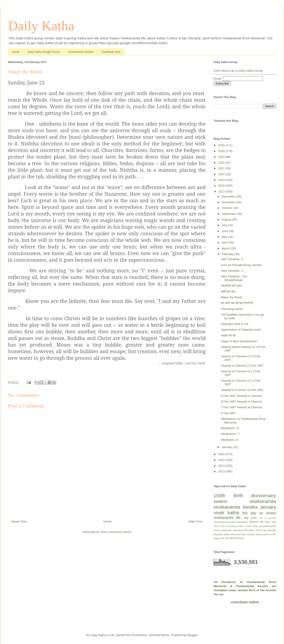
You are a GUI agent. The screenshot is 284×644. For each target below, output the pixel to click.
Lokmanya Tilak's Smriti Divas (242, 526)
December (229, 196)
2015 (222, 460)
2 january (270, 518)
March (226, 248)
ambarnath (226, 530)
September (229, 214)
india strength (269, 530)
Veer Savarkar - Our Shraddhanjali (234, 278)
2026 (222, 145)
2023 (222, 157)
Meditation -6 (229, 440)
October (227, 208)
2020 (222, 174)
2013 (222, 471)
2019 (222, 180)
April (225, 242)
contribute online (245, 602)
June (225, 231)
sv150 (273, 534)
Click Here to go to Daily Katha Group (238, 71)
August (227, 219)
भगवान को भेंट (228, 336)
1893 (267, 522)
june (254, 518)
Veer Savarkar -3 (232, 259)
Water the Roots (231, 297)
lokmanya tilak (238, 534)
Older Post (195, 521)
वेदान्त (242, 539)
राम (223, 539)
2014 (222, 466)
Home (16, 52)
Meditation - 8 (230, 428)
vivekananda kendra (236, 507)
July (225, 225)
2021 (222, 168)
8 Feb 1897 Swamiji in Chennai (241, 402)
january (268, 507)
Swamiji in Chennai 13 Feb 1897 (242, 366)
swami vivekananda (245, 501)
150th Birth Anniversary (245, 496)
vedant (217, 539)
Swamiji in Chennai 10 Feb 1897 (242, 390)
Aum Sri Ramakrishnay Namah (241, 265)
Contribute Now (111, 52)
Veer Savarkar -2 (232, 271)
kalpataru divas (222, 534)
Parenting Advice (232, 309)
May (225, 237)
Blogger (192, 635)
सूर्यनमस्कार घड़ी (256, 522)
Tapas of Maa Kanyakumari (239, 341)
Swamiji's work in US (234, 324)
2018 (222, 186)
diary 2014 (255, 530)
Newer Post (19, 521)
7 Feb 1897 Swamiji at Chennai (241, 407)
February (228, 254)
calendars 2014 (241, 530)
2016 (222, 454)
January (227, 447)
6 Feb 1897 (228, 413)
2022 (222, 163)
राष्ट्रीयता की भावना (231, 286)
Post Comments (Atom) (116, 532)
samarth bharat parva (258, 534)
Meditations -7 (230, 434)
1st (261, 518)
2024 (222, 151)
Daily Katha (41, 26)
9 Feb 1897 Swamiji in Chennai (241, 396)
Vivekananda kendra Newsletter (231, 522)
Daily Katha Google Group (44, 52)
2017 (222, 191)
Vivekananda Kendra (81, 52)
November (229, 202)
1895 (273, 522)
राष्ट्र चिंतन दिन (232, 539)
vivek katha (226, 513)
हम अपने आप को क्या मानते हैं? (237, 303)
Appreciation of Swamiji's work (241, 330)
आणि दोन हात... (229, 292)
